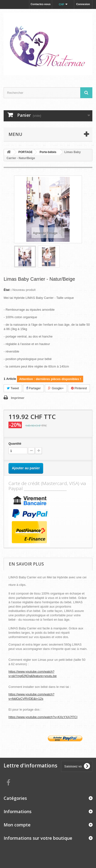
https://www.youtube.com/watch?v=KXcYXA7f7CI (43, 717)
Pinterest (79, 388)
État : (8, 290)
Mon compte (17, 825)
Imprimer (18, 398)
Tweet (13, 388)
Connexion (83, 4)
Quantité (15, 444)
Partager (33, 388)
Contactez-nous (41, 4)
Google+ (56, 388)
